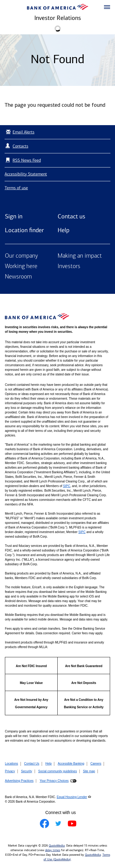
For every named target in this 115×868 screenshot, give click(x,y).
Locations (11, 764)
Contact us (71, 216)
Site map (89, 771)
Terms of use (16, 188)
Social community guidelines (57, 771)
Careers (96, 764)
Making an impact (80, 256)
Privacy (10, 771)
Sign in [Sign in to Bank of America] (14, 216)
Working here (21, 267)
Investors (69, 267)
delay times (53, 850)
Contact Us (32, 764)
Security (27, 771)
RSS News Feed (27, 160)
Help (63, 230)
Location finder (24, 230)
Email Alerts (19, 132)
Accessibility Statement (26, 174)
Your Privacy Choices (54, 781)
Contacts (20, 146)
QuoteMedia (57, 846)
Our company (21, 256)
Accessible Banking (71, 764)
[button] (107, 7)
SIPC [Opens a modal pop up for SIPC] (67, 486)
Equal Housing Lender (72, 797)
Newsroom (18, 277)
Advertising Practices (19, 781)
